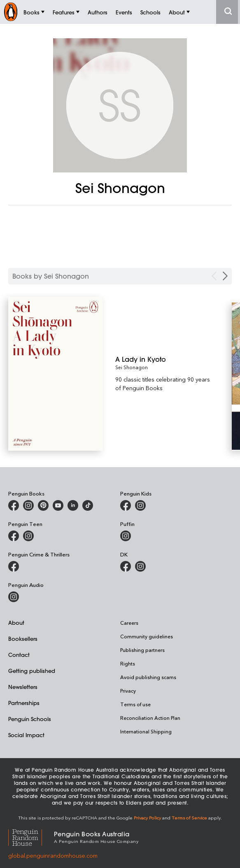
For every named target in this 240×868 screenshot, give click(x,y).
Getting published (32, 671)
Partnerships (24, 703)
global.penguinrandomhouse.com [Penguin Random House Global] (53, 855)
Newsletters (23, 687)
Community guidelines (147, 636)
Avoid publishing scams (148, 677)
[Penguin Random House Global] (31, 837)
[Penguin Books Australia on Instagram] (28, 505)
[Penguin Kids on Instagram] (140, 505)
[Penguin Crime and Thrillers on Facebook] (14, 566)
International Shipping (146, 731)
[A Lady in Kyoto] (165, 359)
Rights (128, 663)
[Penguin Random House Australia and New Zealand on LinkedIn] (73, 505)
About (16, 622)
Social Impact (26, 735)
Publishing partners (142, 650)
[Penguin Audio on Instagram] (14, 597)
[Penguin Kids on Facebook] (126, 505)
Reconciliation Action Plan (150, 718)
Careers (129, 623)
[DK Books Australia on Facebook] (126, 566)
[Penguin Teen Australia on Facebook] (14, 536)
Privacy (128, 691)
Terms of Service (189, 818)
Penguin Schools (30, 719)
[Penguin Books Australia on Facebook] (14, 505)
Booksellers (23, 639)
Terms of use (135, 704)
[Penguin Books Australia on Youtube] (58, 505)
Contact (19, 655)
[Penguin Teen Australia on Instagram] (28, 536)
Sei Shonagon (132, 367)
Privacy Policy (147, 818)
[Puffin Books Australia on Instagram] (126, 536)
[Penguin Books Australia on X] (43, 505)
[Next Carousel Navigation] (225, 276)
